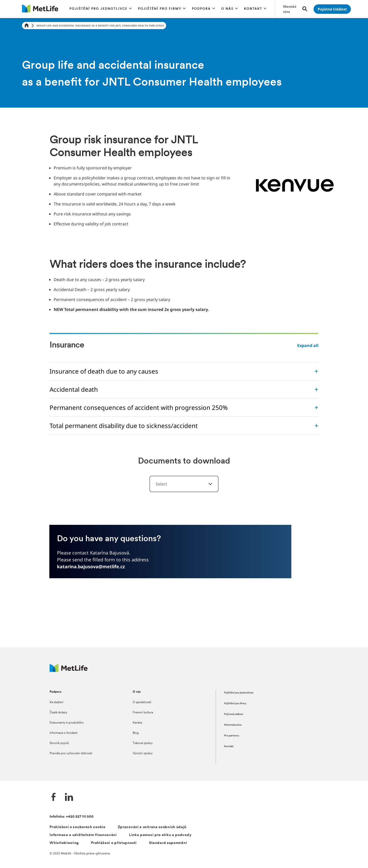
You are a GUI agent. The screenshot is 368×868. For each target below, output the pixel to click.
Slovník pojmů (59, 743)
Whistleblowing (64, 843)
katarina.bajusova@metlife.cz (91, 566)
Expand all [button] (308, 345)
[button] (101, 9)
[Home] (27, 26)
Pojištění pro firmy (235, 704)
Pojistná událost (234, 714)
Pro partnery (232, 736)
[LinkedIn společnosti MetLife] (69, 798)
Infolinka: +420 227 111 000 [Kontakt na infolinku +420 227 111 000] (72, 817)
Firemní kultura (143, 713)
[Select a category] (207, 484)
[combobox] (184, 484)
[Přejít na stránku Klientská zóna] (290, 9)
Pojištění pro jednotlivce (239, 693)
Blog (136, 733)
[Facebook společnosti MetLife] (54, 798)
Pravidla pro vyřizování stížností (71, 754)
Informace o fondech (64, 733)
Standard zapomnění (168, 843)
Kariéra (137, 723)
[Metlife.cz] (69, 671)
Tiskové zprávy (143, 743)
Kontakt (229, 747)
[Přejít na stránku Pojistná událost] (332, 9)
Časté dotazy (58, 713)
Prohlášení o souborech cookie (77, 827)
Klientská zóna (233, 725)
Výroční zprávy (143, 754)
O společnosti (142, 702)
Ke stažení (56, 702)
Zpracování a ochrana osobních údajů (152, 827)
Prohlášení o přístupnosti (114, 843)
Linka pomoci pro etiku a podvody (160, 835)
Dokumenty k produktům (67, 723)
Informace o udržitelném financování (83, 835)
